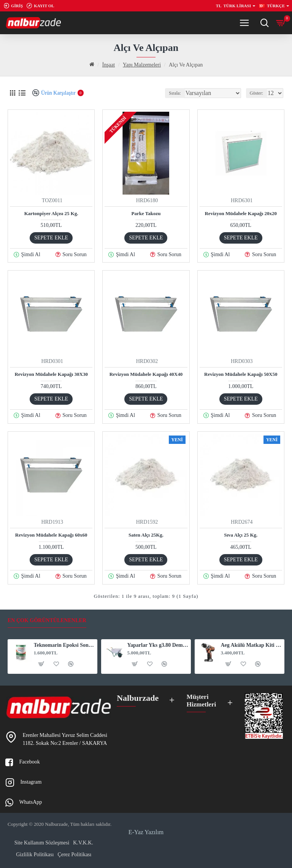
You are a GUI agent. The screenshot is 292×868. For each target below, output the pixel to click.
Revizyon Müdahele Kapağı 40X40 (146, 374)
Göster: (256, 93)
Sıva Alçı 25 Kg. (241, 535)
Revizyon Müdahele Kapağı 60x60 (51, 535)
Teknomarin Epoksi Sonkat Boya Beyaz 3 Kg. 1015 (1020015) (64, 643)
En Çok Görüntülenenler (47, 618)
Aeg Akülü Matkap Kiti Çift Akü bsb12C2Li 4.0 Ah (252, 643)
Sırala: (175, 93)
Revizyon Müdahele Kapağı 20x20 (241, 213)
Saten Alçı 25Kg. (146, 535)
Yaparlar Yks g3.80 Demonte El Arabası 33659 (158, 643)
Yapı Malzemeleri (142, 65)
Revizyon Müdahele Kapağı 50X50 (241, 374)
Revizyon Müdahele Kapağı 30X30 (51, 374)
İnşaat (109, 65)
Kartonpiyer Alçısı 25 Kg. (51, 213)
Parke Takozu (146, 213)
